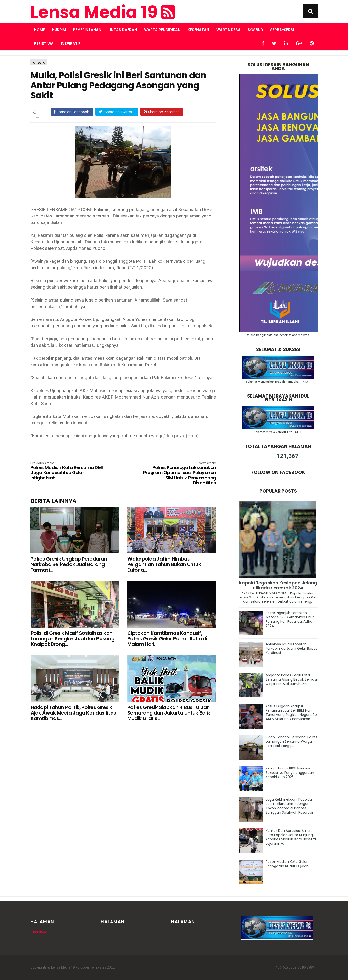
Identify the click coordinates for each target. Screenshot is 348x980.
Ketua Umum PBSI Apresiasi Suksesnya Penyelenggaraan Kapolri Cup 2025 (290, 773)
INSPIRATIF (71, 43)
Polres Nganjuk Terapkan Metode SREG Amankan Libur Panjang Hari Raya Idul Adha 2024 (290, 619)
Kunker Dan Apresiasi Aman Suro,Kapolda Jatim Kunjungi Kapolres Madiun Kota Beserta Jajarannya (291, 837)
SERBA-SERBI (282, 30)
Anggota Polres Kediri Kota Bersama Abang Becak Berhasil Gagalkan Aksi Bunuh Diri (292, 679)
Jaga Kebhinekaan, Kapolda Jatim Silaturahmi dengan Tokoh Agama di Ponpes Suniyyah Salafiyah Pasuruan (290, 806)
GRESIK (39, 63)
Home (39, 30)
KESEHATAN (198, 30)
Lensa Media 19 (103, 12)
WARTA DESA (228, 30)
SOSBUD (255, 30)
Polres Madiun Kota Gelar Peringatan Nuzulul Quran (287, 864)
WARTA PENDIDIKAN (162, 30)
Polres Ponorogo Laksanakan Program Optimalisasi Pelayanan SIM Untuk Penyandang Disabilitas (179, 474)
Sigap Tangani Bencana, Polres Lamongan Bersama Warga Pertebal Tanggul (292, 741)
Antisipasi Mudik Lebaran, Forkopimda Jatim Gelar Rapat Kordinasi (291, 648)
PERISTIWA (44, 43)
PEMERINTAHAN (87, 30)
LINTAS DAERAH (123, 30)
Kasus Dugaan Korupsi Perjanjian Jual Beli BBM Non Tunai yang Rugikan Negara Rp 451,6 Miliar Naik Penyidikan (291, 712)
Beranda (39, 932)
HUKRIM (59, 30)
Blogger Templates (92, 967)
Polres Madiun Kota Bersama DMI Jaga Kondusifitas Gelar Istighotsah (67, 471)
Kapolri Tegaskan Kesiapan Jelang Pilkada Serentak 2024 (278, 585)
